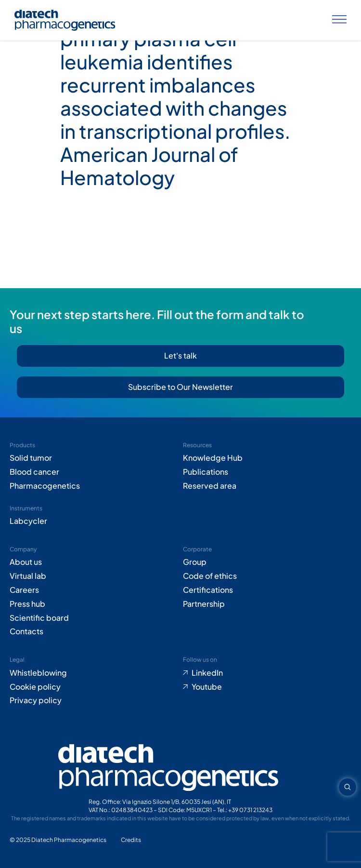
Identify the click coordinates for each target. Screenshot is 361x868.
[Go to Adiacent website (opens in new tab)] (131, 840)
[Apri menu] (339, 20)
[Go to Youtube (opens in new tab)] (267, 687)
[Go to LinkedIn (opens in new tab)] (267, 673)
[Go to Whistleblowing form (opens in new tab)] (94, 673)
